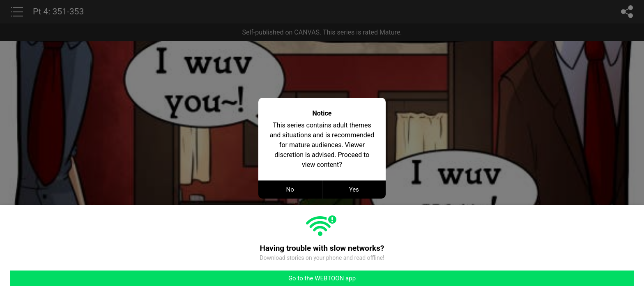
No (290, 190)
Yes (354, 190)
